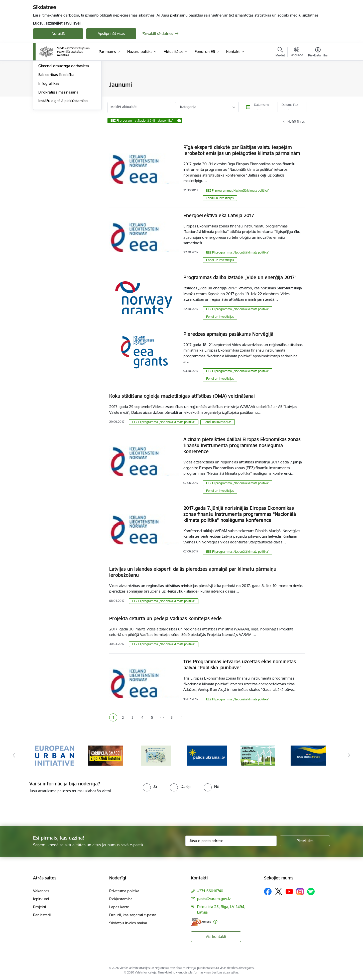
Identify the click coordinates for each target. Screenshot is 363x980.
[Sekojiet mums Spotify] (311, 891)
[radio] (150, 786)
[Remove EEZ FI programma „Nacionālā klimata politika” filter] (179, 121)
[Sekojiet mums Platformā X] (279, 891)
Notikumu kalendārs (55, 85)
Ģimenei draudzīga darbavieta (64, 120)
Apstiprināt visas (111, 33)
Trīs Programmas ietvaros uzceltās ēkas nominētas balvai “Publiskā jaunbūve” (240, 665)
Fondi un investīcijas (220, 198)
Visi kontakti (216, 936)
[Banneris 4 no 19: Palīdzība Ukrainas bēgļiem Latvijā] (207, 755)
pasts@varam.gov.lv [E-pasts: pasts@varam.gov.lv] (214, 899)
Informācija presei (53, 102)
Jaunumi (45, 94)
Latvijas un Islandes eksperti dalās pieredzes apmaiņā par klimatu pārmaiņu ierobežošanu (193, 572)
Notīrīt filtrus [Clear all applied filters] (296, 121)
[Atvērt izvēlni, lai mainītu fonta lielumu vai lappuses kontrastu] (318, 53)
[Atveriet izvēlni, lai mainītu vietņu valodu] (296, 52)
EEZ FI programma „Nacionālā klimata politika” (237, 190)
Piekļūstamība (121, 899)
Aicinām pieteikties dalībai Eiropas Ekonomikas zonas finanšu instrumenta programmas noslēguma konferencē (242, 445)
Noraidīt (58, 33)
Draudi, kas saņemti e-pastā (133, 915)
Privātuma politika (124, 891)
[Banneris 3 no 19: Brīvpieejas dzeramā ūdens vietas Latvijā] (156, 755)
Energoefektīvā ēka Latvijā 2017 (219, 215)
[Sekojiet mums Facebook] (268, 891)
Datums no (262, 105)
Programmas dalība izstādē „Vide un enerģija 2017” (240, 277)
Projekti (39, 907)
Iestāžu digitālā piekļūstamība (63, 155)
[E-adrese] (201, 922)
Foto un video (50, 111)
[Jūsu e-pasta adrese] (231, 841)
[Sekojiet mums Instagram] (300, 892)
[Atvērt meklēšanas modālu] (280, 53)
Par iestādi (42, 915)
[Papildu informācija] (215, 922)
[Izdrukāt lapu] (318, 83)
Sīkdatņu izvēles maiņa (128, 923)
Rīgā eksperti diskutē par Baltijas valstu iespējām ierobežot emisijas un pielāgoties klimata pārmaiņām (242, 150)
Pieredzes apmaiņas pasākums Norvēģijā (228, 334)
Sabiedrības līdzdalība (56, 129)
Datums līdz (290, 105)
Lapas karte (119, 907)
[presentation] (42, 808)
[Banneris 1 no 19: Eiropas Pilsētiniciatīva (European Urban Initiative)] (55, 755)
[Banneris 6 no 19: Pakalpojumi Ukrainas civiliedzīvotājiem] (308, 755)
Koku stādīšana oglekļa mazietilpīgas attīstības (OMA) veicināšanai (182, 396)
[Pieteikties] (305, 841)
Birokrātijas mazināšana (58, 146)
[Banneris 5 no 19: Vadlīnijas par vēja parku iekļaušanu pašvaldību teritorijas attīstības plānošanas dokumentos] (258, 755)
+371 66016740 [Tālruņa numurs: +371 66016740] (210, 891)
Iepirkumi (41, 899)
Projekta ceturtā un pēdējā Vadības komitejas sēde (165, 618)
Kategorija (188, 107)
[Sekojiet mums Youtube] (289, 891)
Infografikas (49, 137)
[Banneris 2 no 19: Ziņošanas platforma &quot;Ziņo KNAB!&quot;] (105, 755)
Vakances (41, 891)
